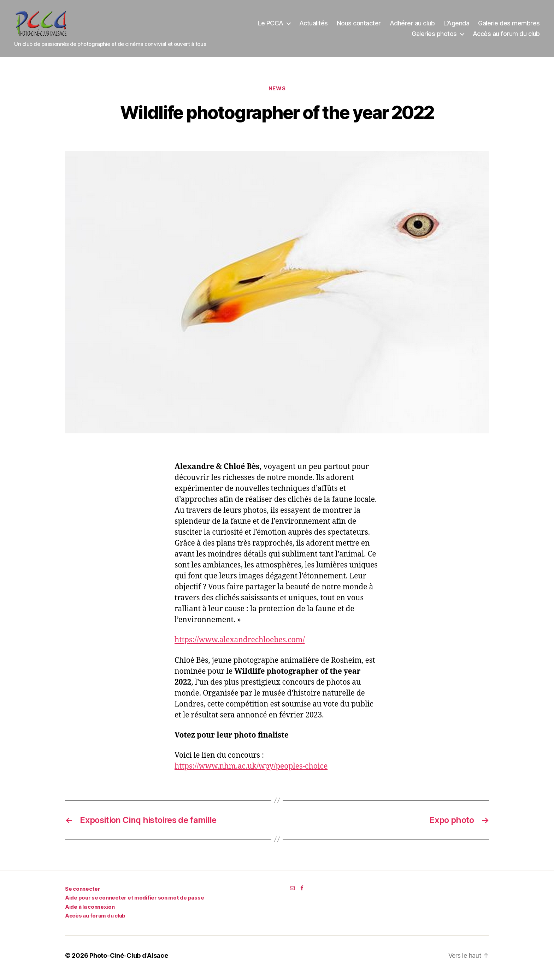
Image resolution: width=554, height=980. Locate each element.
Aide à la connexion (90, 911)
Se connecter (83, 893)
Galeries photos (434, 36)
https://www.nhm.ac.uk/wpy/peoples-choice (251, 771)
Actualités (314, 26)
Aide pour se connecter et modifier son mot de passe (134, 903)
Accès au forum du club (506, 36)
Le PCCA (270, 26)
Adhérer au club (412, 26)
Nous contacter (359, 26)
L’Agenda (456, 26)
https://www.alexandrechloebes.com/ (240, 645)
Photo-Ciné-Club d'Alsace (129, 960)
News (277, 93)
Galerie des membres (509, 26)
